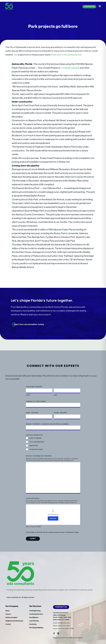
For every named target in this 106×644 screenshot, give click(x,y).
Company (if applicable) (36, 401)
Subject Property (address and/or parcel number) (47, 424)
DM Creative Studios (76, 638)
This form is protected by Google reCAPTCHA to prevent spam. (52, 532)
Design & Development (60, 638)
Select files (53, 518)
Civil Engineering (37, 442)
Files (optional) (33, 498)
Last (56, 395)
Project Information (39, 456)
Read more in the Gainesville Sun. (67, 55)
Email (32, 413)
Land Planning (35, 438)
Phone (60, 413)
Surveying (34, 446)
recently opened (71, 68)
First (28, 395)
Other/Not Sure (36, 449)
